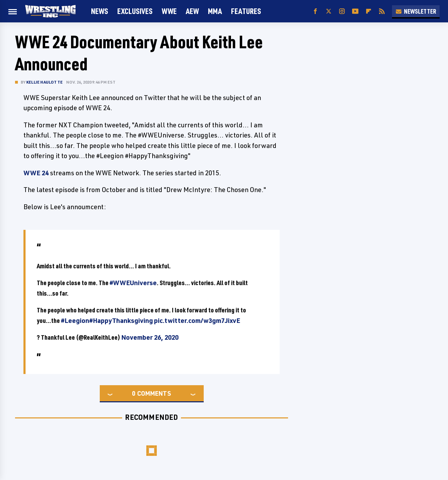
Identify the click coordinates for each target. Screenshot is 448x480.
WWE (169, 11)
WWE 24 (36, 173)
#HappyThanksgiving (121, 320)
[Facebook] (315, 11)
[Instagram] (342, 11)
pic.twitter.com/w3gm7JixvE (197, 320)
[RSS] (382, 11)
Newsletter (416, 11)
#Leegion (75, 320)
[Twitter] (329, 11)
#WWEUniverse (133, 283)
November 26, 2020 (150, 337)
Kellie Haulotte (44, 82)
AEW (192, 11)
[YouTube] (355, 11)
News (100, 11)
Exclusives (135, 11)
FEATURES (246, 11)
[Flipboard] (369, 11)
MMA (215, 11)
